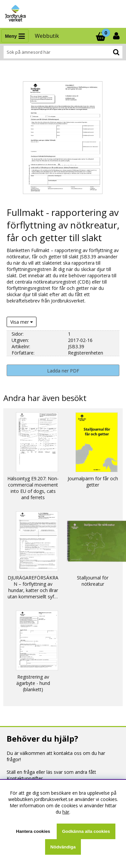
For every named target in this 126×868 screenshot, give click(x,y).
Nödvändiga (63, 847)
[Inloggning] (117, 36)
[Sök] (63, 52)
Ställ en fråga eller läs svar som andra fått (51, 772)
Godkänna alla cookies (86, 831)
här (66, 812)
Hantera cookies (33, 831)
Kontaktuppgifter (25, 778)
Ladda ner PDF (63, 371)
